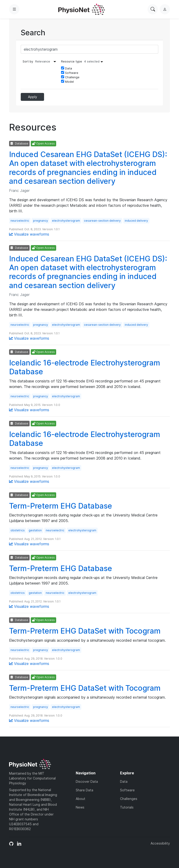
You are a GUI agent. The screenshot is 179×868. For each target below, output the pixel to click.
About (81, 799)
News (80, 807)
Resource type (83, 61)
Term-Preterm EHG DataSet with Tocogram (85, 631)
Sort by (28, 61)
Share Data (84, 790)
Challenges (129, 799)
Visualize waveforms (29, 234)
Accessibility (160, 843)
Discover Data (87, 781)
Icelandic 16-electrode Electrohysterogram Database (85, 367)
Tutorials (127, 807)
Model (67, 82)
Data (67, 68)
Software (70, 73)
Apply (33, 97)
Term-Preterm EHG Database (61, 506)
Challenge (70, 77)
